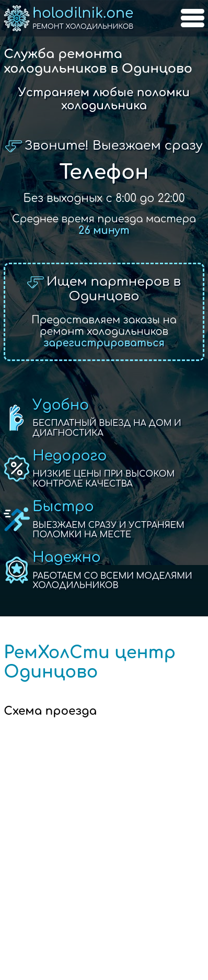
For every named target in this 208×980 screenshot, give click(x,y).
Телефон (104, 172)
